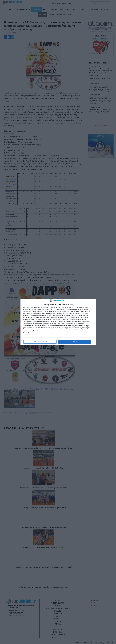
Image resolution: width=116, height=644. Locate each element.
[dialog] (58, 322)
